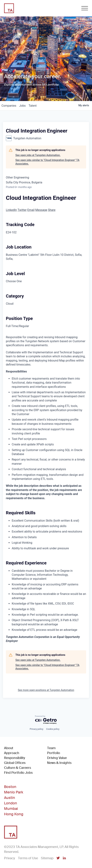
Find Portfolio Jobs (18, 773)
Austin (10, 798)
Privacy (10, 858)
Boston (10, 787)
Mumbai (11, 809)
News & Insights (59, 763)
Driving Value (57, 758)
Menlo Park (14, 792)
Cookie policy (53, 729)
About (9, 748)
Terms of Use (28, 858)
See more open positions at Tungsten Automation (46, 690)
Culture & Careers (18, 768)
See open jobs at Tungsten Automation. (38, 155)
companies (9, 106)
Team (51, 748)
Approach (12, 753)
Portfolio (54, 753)
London (11, 803)
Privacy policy (36, 729)
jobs (22, 106)
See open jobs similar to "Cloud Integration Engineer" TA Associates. (47, 162)
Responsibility (15, 758)
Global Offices (15, 763)
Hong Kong (14, 814)
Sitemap (47, 858)
